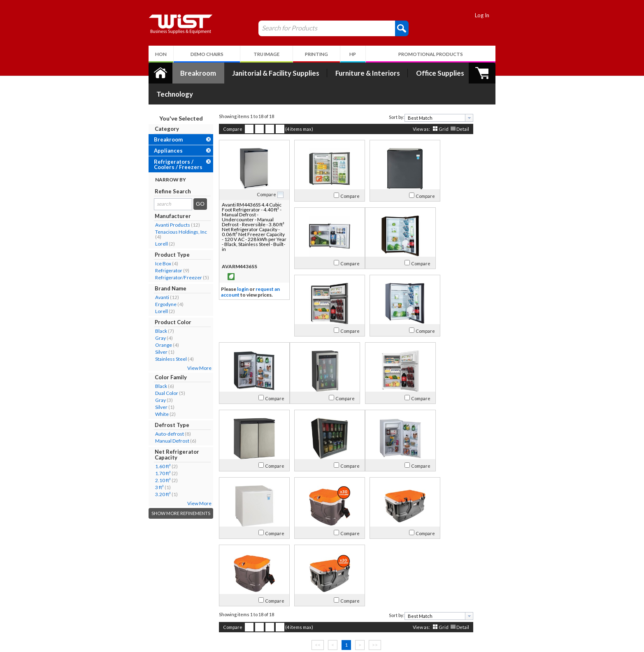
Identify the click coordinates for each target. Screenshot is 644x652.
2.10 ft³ (139, 459)
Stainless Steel (147, 338)
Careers (141, 613)
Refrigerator (145, 249)
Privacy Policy (225, 613)
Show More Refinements (157, 492)
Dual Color (143, 372)
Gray (137, 317)
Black (137, 310)
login (219, 268)
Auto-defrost (146, 413)
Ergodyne (142, 283)
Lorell (138, 223)
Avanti (138, 276)
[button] (378, 28)
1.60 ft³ (139, 445)
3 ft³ (136, 466)
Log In (506, 15)
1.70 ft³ (139, 452)
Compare (209, 108)
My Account (228, 582)
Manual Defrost (148, 420)
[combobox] (415, 97)
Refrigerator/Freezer (155, 256)
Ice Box (139, 242)
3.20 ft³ (139, 473)
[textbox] (412, 97)
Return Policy (224, 603)
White (138, 393)
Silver (137, 331)
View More (176, 347)
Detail (439, 108)
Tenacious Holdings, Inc (157, 211)
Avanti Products (149, 204)
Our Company (149, 593)
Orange (140, 324)
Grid (420, 108)
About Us (147, 582)
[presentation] (445, 97)
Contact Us (145, 603)
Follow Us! (492, 605)
